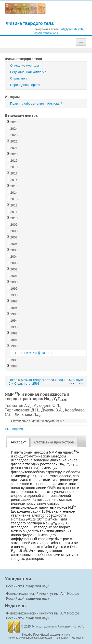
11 (48, 353)
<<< (72, 384)
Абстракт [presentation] (18, 442)
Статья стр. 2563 (27, 384)
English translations (45, 33)
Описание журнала (25, 66)
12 (53, 353)
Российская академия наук (27, 586)
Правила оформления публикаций (36, 103)
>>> (81, 384)
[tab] (18, 442)
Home (13, 380)
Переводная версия (25, 85)
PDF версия (14, 429)
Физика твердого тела (30, 23)
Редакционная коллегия (28, 72)
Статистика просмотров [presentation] (54, 442)
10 (43, 353)
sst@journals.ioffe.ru (74, 29)
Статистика (19, 78)
